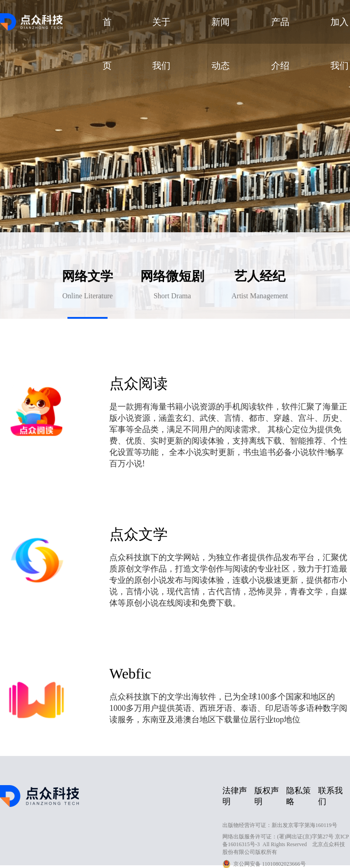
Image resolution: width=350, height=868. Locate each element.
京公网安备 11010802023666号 (270, 864)
